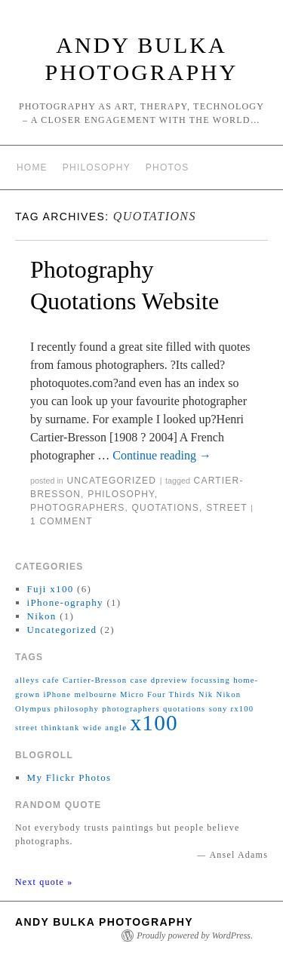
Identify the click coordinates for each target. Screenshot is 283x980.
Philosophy (97, 167)
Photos (168, 167)
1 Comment (62, 521)
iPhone (57, 694)
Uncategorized (111, 481)
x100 (154, 723)
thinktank (60, 728)
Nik (206, 694)
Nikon (42, 616)
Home (32, 167)
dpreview (169, 680)
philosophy (121, 494)
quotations (165, 508)
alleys (27, 680)
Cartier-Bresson (95, 680)
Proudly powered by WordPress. (195, 935)
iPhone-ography (65, 602)
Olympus (33, 709)
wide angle (105, 728)
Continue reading (162, 455)
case (138, 680)
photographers (77, 508)
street (226, 508)
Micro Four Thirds (158, 694)
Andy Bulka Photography (104, 922)
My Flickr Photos (69, 777)
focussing (211, 680)
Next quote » (44, 882)
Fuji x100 (51, 589)
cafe (51, 680)
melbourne (95, 694)
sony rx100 (232, 709)
